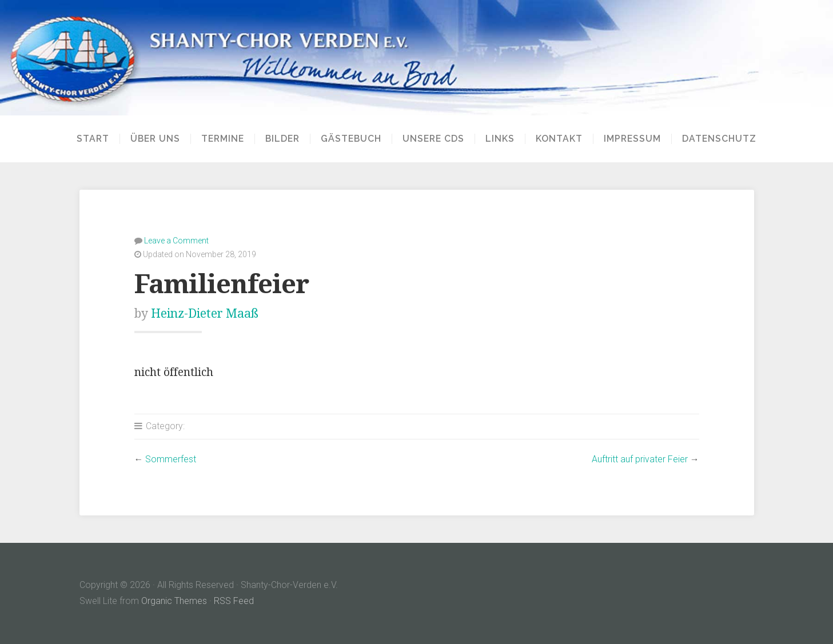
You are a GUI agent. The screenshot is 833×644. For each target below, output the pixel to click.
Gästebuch (351, 139)
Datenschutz (719, 139)
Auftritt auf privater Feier (640, 459)
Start (93, 139)
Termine (223, 139)
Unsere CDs (433, 139)
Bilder (282, 139)
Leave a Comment (176, 241)
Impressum (632, 139)
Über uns (155, 139)
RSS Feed (234, 601)
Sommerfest (171, 459)
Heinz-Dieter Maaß (205, 313)
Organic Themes (174, 601)
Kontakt (559, 139)
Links (500, 139)
